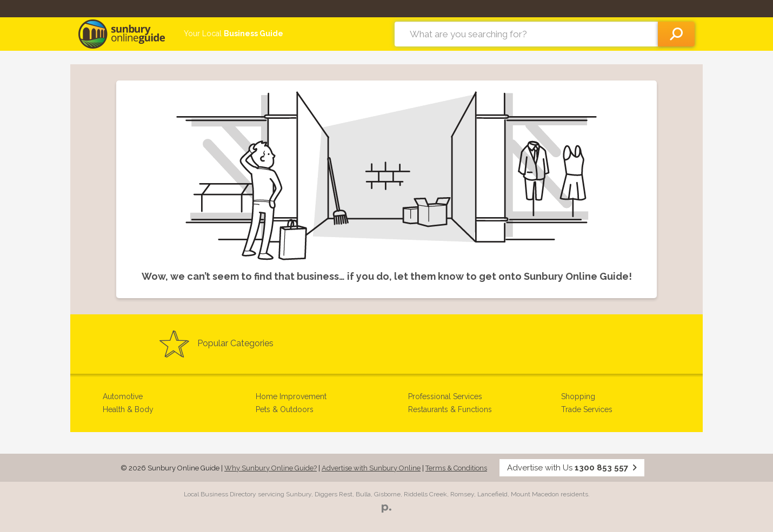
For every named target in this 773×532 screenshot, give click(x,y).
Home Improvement (291, 396)
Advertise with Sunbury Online (371, 468)
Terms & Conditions (456, 468)
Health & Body (128, 409)
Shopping (578, 396)
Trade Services (587, 409)
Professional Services (445, 396)
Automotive (123, 396)
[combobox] (526, 34)
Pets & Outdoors (285, 409)
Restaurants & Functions (450, 409)
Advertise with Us (572, 468)
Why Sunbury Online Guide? (271, 468)
